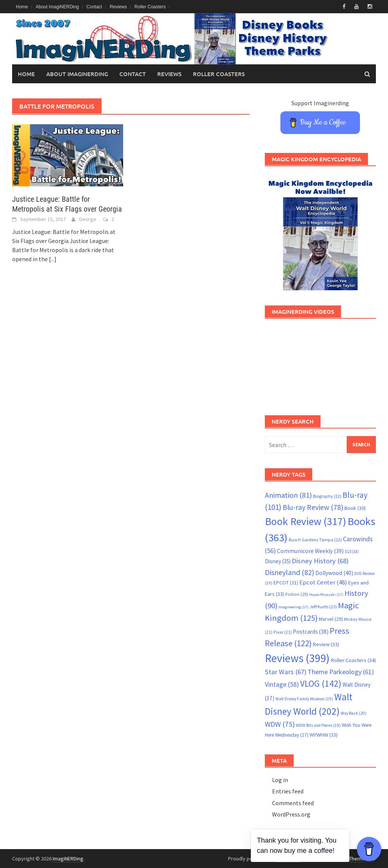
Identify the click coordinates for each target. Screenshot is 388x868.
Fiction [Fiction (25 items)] (297, 594)
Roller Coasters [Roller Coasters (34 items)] (353, 660)
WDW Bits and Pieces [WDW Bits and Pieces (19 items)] (318, 725)
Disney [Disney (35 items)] (278, 561)
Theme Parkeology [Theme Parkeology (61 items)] (341, 672)
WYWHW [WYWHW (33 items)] (324, 735)
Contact (94, 7)
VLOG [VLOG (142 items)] (321, 683)
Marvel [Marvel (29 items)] (331, 619)
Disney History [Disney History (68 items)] (320, 561)
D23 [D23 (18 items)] (352, 552)
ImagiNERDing (68, 859)
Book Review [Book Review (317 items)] (306, 521)
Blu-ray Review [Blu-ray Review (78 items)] (313, 507)
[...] (53, 259)
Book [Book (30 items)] (355, 508)
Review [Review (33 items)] (326, 644)
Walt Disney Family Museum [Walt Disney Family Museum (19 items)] (304, 699)
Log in (280, 780)
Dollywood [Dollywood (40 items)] (334, 573)
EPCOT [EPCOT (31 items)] (286, 583)
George (88, 219)
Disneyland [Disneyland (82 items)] (289, 572)
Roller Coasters (150, 7)
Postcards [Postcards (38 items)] (311, 632)
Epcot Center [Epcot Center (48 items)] (323, 582)
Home (22, 7)
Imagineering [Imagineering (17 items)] (293, 607)
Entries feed (288, 791)
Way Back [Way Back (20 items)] (354, 713)
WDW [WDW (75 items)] (280, 724)
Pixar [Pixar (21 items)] (283, 632)
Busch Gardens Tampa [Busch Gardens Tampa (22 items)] (315, 540)
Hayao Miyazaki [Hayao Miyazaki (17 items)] (326, 595)
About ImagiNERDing (57, 7)
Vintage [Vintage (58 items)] (282, 684)
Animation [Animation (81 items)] (288, 495)
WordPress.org (291, 814)
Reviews (118, 7)
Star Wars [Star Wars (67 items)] (286, 672)
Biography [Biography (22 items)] (327, 496)
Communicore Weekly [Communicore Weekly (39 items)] (310, 551)
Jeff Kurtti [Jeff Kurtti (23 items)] (323, 607)
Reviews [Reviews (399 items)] (297, 658)
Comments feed (293, 803)
